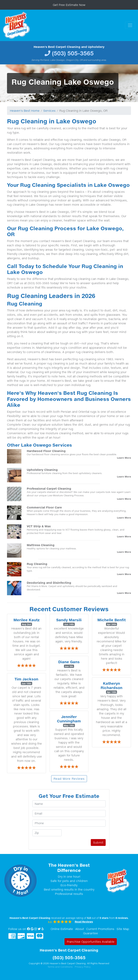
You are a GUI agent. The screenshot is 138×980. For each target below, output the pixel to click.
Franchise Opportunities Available (91, 942)
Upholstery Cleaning (42, 470)
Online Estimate (62, 929)
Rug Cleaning (37, 564)
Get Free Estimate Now (69, 5)
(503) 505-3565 (73, 53)
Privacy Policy (83, 967)
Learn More (124, 458)
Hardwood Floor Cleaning (46, 451)
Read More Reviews (69, 779)
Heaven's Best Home (25, 111)
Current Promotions (100, 929)
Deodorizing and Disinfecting (49, 583)
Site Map (123, 929)
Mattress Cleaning (41, 545)
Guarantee (91, 933)
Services (49, 111)
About (80, 929)
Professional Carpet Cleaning (49, 488)
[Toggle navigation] (130, 25)
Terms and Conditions (60, 967)
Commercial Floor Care (44, 507)
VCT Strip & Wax (39, 526)
